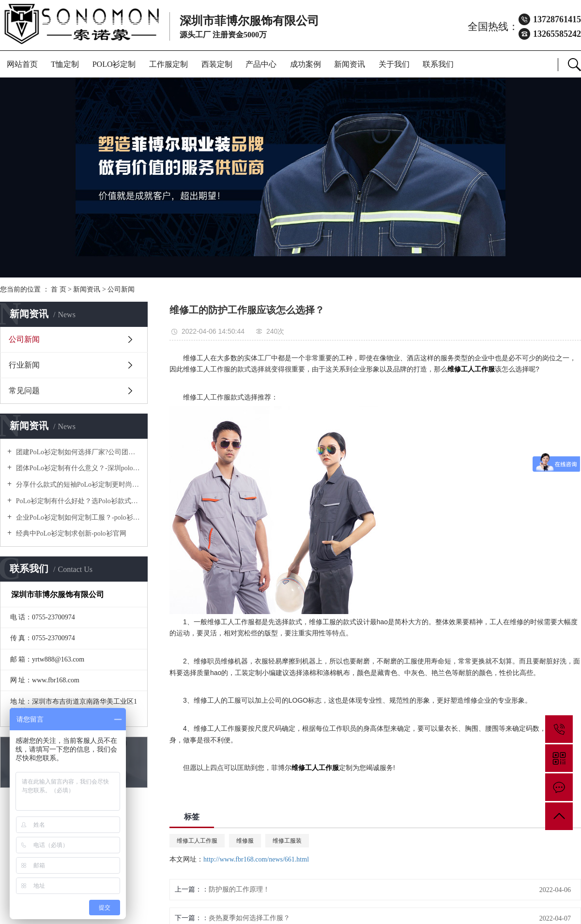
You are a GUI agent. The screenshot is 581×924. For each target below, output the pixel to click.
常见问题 (24, 391)
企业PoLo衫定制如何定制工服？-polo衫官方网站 (77, 517)
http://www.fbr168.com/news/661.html (256, 859)
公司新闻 (121, 289)
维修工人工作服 (197, 841)
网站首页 (22, 64)
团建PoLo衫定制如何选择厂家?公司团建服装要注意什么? (77, 452)
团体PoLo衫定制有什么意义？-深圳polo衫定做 (77, 468)
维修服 (245, 841)
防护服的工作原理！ (239, 889)
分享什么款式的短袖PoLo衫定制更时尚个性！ (77, 485)
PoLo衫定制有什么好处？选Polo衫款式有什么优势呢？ (77, 501)
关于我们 (394, 64)
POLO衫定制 (114, 64)
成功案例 (306, 64)
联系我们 (438, 64)
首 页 (59, 289)
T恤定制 (65, 64)
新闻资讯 (350, 64)
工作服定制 (168, 64)
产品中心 (261, 64)
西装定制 (217, 64)
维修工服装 (287, 841)
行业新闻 (24, 365)
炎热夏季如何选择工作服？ (249, 918)
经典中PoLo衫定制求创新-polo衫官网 (70, 533)
